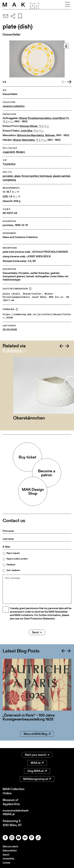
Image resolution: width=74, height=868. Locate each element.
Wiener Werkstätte (24, 140)
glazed (56, 176)
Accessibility (8, 858)
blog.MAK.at (37, 770)
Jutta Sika (26, 131)
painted (66, 176)
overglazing (9, 180)
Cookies (6, 863)
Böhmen (50, 135)
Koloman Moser (29, 126)
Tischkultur (9, 164)
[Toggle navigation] (68, 5)
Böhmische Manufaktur (31, 135)
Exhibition (13, 351)
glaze (17, 176)
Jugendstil (9, 152)
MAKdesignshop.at (37, 778)
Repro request (13, 553)
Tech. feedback (13, 570)
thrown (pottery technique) (37, 176)
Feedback (11, 565)
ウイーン (8, 121)
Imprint (6, 854)
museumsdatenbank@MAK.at (17, 812)
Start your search (37, 754)
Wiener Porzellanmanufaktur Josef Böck (42, 118)
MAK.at (37, 762)
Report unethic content (17, 559)
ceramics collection (14, 106)
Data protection (10, 850)
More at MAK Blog (37, 741)
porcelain (8, 176)
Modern (21, 152)
